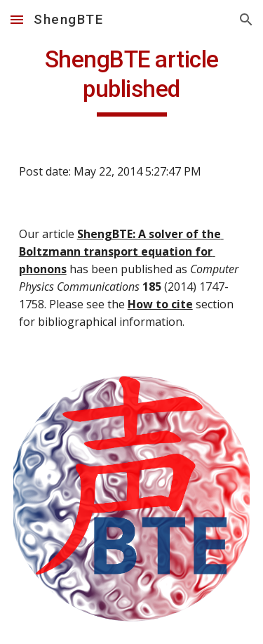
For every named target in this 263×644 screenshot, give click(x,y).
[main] (132, 81)
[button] (17, 19)
